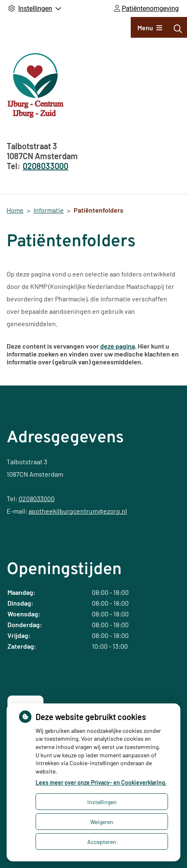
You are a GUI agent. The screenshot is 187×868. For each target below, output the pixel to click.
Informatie (49, 210)
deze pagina (117, 346)
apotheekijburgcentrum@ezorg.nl (78, 511)
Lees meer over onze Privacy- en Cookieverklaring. (101, 782)
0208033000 (37, 498)
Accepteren (102, 842)
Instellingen (102, 802)
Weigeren (102, 822)
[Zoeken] (178, 29)
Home (15, 210)
